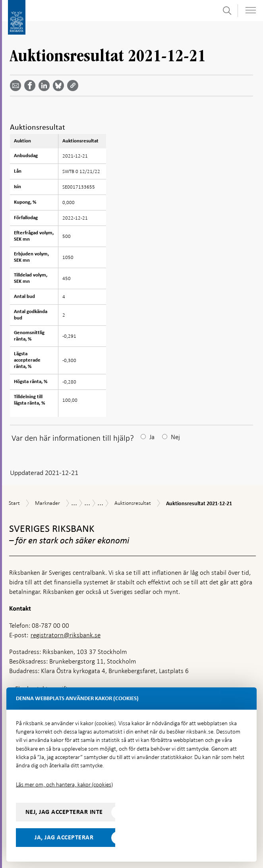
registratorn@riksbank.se (66, 635)
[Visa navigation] (251, 10)
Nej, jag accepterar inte (64, 812)
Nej (175, 437)
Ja (152, 437)
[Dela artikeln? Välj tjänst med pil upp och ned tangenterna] (46, 86)
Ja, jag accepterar (64, 837)
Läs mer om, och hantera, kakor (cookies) (64, 784)
